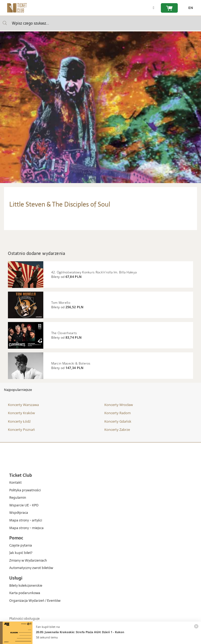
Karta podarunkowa (25, 593)
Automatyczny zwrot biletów (31, 568)
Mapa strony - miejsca (26, 528)
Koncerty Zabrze (117, 430)
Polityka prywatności (25, 490)
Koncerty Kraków (21, 413)
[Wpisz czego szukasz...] (5, 23)
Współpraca (19, 513)
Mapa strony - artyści (26, 521)
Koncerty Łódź (19, 421)
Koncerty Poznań (21, 430)
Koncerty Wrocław (119, 405)
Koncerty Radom (118, 413)
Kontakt (15, 483)
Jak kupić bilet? (21, 553)
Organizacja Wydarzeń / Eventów (35, 601)
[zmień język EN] (189, 8)
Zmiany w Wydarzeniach (28, 561)
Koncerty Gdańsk (118, 421)
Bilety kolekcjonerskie (26, 586)
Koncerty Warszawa (23, 405)
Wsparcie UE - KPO (24, 505)
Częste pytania (21, 546)
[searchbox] (101, 23)
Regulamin (18, 498)
